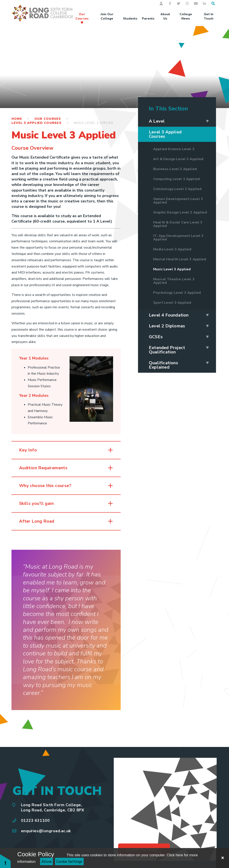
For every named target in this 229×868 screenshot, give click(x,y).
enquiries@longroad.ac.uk (46, 831)
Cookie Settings (69, 862)
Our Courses (48, 119)
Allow (47, 862)
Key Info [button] (28, 450)
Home (17, 119)
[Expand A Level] (207, 121)
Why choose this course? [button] (46, 486)
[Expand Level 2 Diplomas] (207, 326)
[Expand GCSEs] (207, 337)
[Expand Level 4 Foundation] (207, 315)
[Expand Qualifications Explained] (207, 363)
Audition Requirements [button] (43, 468)
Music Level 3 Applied (94, 123)
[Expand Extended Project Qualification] (207, 348)
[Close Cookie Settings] (223, 858)
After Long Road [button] (37, 521)
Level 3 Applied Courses (37, 123)
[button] (5, 861)
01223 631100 (35, 820)
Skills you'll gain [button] (36, 503)
